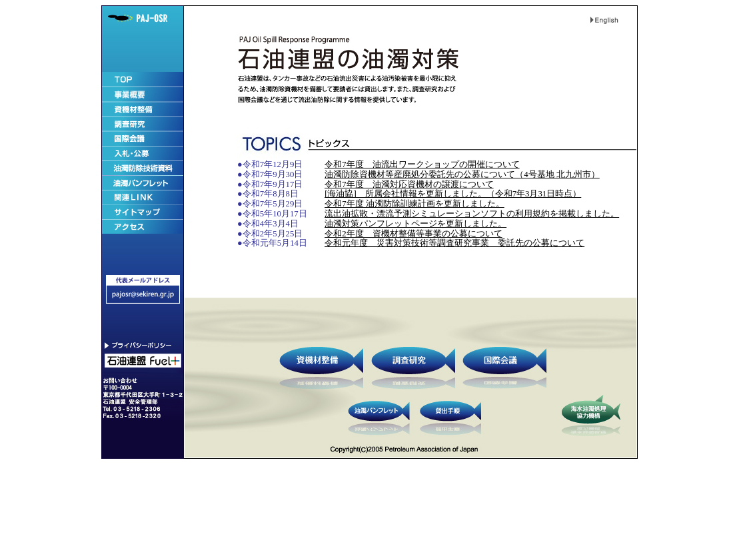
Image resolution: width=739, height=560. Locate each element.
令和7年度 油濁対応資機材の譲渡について (409, 184)
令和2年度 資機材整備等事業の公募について (413, 234)
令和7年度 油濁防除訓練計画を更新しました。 (414, 204)
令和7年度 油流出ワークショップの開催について (422, 164)
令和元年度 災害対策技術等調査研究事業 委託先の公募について (454, 243)
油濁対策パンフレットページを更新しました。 (415, 224)
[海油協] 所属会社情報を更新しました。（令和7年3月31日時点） (453, 194)
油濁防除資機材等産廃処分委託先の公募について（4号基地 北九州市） (462, 174)
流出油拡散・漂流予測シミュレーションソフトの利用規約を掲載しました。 (472, 214)
